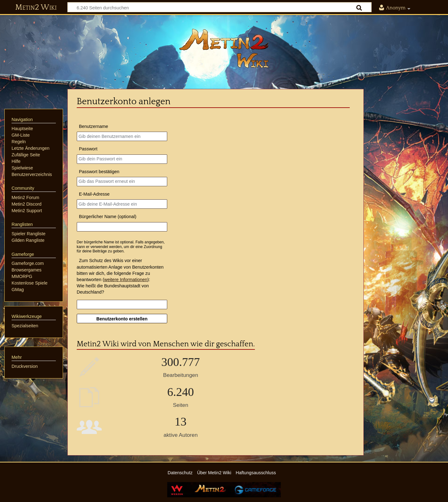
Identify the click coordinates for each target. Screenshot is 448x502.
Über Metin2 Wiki (214, 473)
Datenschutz (180, 473)
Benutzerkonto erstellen (122, 319)
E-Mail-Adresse (94, 194)
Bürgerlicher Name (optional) (108, 217)
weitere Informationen (126, 280)
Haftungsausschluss (256, 473)
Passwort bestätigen (99, 172)
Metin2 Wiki (36, 7)
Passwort (88, 149)
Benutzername (94, 126)
